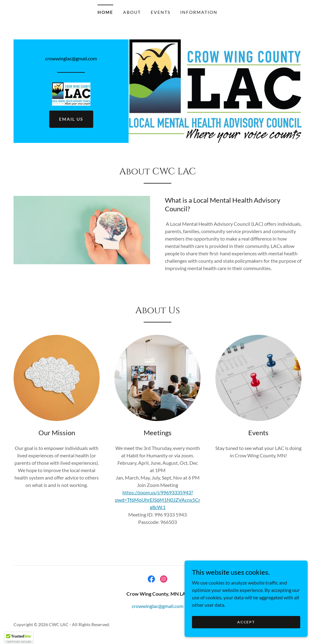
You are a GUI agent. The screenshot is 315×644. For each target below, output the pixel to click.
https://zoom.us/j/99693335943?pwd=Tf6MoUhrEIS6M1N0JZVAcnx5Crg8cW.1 (158, 500)
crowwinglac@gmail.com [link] (71, 58)
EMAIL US (71, 119)
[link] (71, 93)
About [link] (132, 12)
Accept (246, 622)
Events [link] (161, 12)
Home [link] (105, 12)
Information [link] (199, 12)
